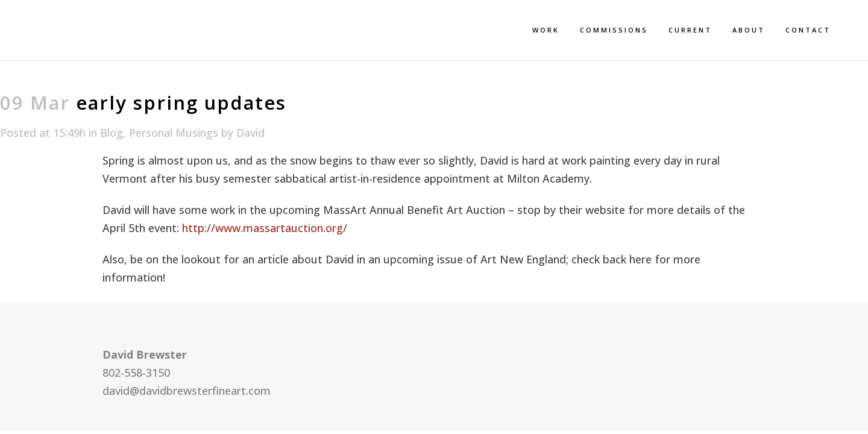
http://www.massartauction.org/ (265, 228)
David (250, 133)
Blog (112, 133)
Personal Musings (174, 133)
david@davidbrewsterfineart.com (187, 391)
